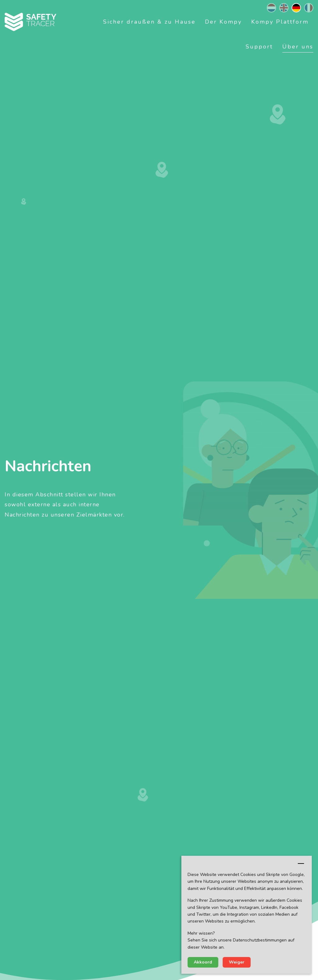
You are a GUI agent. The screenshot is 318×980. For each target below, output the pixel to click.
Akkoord (203, 962)
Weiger (237, 962)
